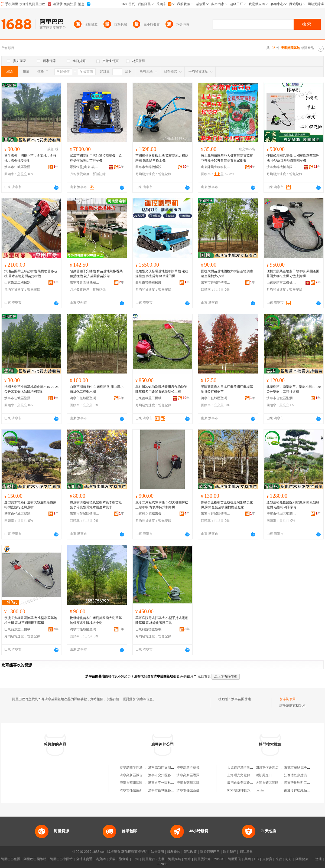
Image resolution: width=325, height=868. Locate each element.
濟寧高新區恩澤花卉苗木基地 (198, 775)
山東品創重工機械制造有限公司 (19, 629)
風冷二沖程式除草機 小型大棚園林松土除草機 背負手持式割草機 (162, 505)
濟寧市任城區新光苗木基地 (139, 790)
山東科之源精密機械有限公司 (150, 514)
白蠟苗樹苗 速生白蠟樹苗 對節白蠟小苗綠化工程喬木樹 (97, 389)
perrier (260, 790)
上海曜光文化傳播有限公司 (247, 775)
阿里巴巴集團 (11, 859)
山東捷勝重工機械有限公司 (281, 283)
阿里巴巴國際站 (35, 859)
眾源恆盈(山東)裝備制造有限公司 (85, 167)
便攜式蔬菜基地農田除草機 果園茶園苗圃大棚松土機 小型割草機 (293, 274)
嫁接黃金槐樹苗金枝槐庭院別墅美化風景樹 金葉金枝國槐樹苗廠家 (227, 505)
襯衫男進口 (264, 775)
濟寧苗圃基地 (241, 699)
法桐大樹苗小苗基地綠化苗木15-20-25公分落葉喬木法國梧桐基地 (31, 389)
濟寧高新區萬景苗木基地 (194, 768)
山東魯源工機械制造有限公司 (19, 283)
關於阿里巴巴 (210, 852)
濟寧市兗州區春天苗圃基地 (168, 775)
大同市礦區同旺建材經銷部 (275, 783)
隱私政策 (190, 852)
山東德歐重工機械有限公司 (150, 398)
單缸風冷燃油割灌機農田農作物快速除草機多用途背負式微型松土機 (161, 389)
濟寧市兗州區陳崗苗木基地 (139, 783)
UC (257, 859)
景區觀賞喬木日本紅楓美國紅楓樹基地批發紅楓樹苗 (227, 389)
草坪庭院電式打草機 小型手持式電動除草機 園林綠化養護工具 (162, 620)
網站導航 (246, 852)
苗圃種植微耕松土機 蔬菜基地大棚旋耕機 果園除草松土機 (162, 158)
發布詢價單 (288, 699)
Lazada (162, 864)
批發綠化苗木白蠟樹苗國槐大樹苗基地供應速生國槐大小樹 (96, 620)
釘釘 (289, 859)
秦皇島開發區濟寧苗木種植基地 (142, 768)
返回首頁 (204, 676)
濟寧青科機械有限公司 (281, 167)
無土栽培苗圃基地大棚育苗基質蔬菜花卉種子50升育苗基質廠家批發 (227, 158)
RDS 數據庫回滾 (239, 790)
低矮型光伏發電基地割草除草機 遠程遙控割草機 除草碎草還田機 (162, 274)
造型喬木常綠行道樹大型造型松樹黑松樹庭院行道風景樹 (30, 505)
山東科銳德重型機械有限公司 (150, 629)
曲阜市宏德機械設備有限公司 (150, 167)
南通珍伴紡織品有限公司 (302, 790)
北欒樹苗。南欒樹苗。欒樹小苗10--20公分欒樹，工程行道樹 (294, 389)
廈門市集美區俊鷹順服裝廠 (247, 783)
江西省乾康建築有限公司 (302, 775)
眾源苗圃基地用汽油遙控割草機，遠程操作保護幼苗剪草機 (96, 158)
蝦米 (188, 859)
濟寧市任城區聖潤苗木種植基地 (19, 167)
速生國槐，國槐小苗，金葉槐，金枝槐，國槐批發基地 (30, 158)
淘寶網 (101, 859)
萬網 (248, 859)
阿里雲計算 (202, 859)
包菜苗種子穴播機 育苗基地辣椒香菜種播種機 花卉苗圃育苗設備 (96, 274)
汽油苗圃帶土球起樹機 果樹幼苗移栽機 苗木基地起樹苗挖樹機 (31, 274)
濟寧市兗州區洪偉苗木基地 (196, 783)
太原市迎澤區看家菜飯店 (245, 768)
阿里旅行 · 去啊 (153, 859)
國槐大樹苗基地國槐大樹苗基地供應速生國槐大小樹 (227, 274)
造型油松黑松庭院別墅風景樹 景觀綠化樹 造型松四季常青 (293, 505)
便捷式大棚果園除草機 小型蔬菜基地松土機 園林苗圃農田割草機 (31, 620)
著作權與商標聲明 (134, 852)
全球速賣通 (84, 859)
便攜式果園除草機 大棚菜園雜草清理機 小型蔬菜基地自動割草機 (293, 158)
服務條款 (174, 852)
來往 (279, 859)
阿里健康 (302, 859)
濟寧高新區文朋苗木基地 (166, 768)
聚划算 (124, 859)
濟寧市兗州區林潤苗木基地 (168, 783)
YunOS (219, 859)
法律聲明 (157, 852)
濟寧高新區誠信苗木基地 (138, 775)
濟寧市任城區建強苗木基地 (196, 790)
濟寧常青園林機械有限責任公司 (85, 283)
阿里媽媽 (174, 859)
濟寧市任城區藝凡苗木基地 (168, 790)
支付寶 (267, 859)
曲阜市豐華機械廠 (148, 283)
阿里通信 (234, 859)
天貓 (112, 859)
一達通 (317, 859)
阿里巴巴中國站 (61, 859)
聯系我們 (230, 852)
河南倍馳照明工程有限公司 (304, 783)
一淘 (135, 859)
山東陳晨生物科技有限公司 (216, 167)
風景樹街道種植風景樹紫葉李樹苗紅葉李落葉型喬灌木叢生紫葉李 (96, 505)
